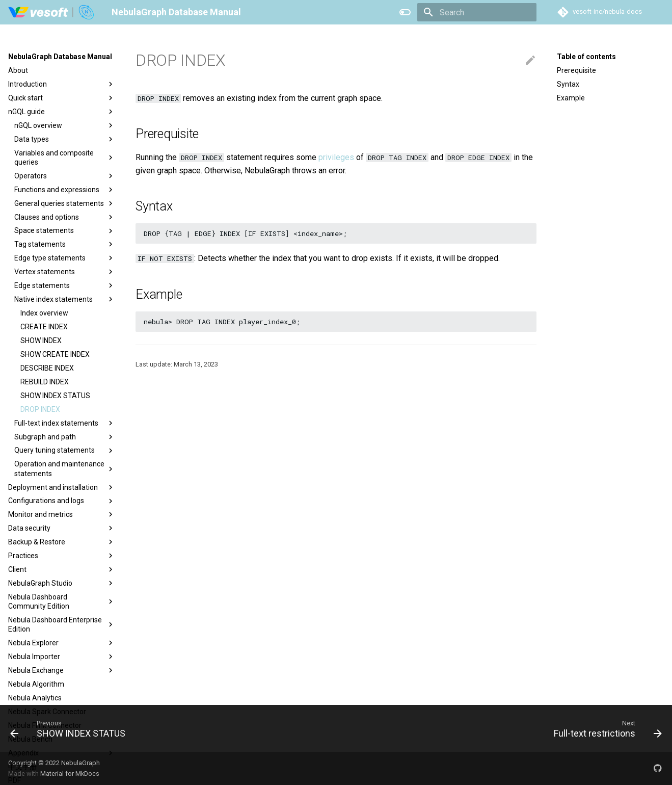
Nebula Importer (62, 657)
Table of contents (586, 57)
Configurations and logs (62, 501)
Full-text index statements (65, 423)
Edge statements (65, 285)
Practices (62, 556)
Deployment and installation (62, 487)
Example (571, 98)
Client (62, 569)
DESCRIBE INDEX (47, 368)
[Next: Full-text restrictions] (605, 728)
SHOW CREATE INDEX (55, 354)
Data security (62, 528)
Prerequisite (576, 70)
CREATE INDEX (44, 327)
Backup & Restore (62, 542)
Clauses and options (65, 217)
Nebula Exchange (62, 670)
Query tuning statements (65, 451)
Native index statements (65, 299)
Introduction (62, 84)
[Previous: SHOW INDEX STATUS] (71, 728)
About (18, 70)
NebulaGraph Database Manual (60, 57)
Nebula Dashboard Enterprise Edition (62, 624)
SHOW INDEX (41, 341)
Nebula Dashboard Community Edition (62, 601)
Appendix (62, 753)
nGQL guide (62, 112)
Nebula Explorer (62, 643)
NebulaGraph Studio (62, 583)
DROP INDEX (40, 409)
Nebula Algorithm (36, 684)
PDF (15, 780)
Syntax (568, 84)
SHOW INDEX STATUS (55, 396)
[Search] (477, 12)
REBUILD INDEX (45, 382)
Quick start (62, 98)
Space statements (65, 231)
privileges (336, 157)
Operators (65, 176)
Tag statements (65, 244)
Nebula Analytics (35, 698)
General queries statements (65, 203)
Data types (65, 139)
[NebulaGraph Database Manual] (52, 12)
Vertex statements (65, 272)
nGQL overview (65, 125)
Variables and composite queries (65, 158)
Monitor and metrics (62, 514)
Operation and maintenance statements (65, 468)
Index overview (44, 313)
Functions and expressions (65, 190)
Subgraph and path (65, 437)
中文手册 (22, 767)
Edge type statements (65, 258)
